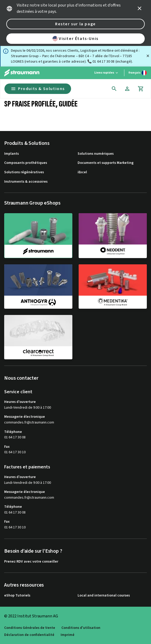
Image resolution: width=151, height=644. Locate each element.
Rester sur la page (75, 24)
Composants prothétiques (26, 163)
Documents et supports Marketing (106, 163)
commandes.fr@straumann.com (29, 423)
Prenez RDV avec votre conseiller (31, 562)
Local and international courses (104, 596)
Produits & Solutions (38, 89)
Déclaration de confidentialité (29, 635)
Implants (11, 154)
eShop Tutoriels (17, 596)
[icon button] (140, 8)
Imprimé (68, 635)
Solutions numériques (96, 154)
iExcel (82, 172)
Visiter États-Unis (75, 39)
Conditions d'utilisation (81, 628)
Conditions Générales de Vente (30, 628)
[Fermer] (148, 56)
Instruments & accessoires (26, 182)
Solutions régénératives (24, 172)
